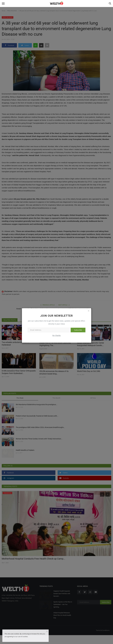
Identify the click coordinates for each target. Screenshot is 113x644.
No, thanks (56, 335)
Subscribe (78, 330)
